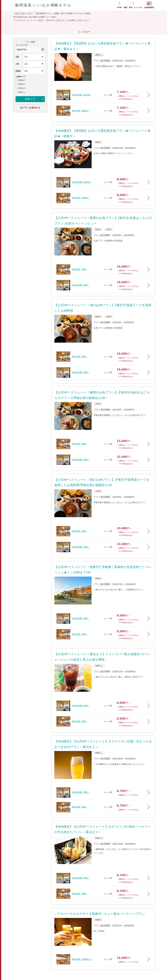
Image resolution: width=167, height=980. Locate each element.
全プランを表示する (30, 108)
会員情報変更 (149, 5)
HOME (119, 5)
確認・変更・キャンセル (133, 5)
